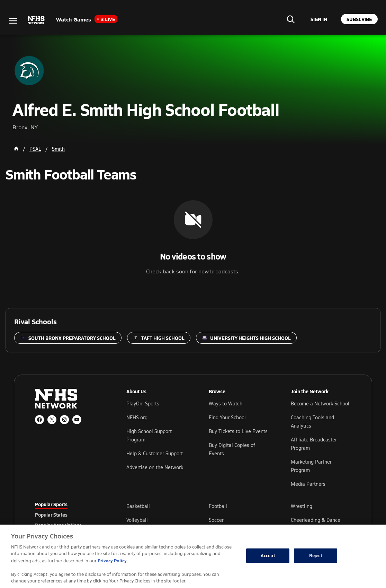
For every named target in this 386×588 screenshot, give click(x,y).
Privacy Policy (112, 560)
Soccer (216, 520)
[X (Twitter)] (52, 420)
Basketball (138, 506)
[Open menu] (13, 21)
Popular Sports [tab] (51, 504)
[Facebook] (39, 420)
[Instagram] (64, 420)
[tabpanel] (239, 520)
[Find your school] (290, 19)
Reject (316, 555)
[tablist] (70, 515)
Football (218, 506)
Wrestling (302, 506)
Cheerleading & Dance (316, 520)
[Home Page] (16, 149)
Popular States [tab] (51, 515)
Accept (268, 555)
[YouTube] (77, 420)
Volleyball (137, 520)
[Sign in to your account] (319, 19)
